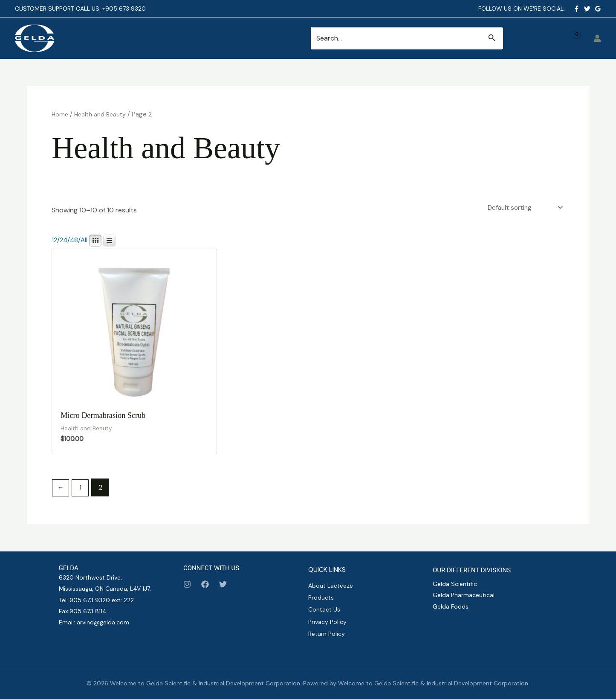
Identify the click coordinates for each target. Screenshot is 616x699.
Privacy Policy (327, 622)
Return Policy (327, 633)
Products (321, 599)
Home (60, 114)
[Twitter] (587, 9)
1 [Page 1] (82, 490)
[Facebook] (577, 9)
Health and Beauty (102, 114)
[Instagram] (187, 587)
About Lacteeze (331, 588)
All (86, 241)
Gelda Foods (451, 609)
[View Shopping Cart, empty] (558, 38)
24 (64, 241)
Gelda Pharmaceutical (464, 598)
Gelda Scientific (455, 586)
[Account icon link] (597, 38)
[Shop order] (522, 208)
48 (75, 241)
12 (55, 241)
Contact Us (324, 611)
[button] (492, 38)
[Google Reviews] (598, 9)
